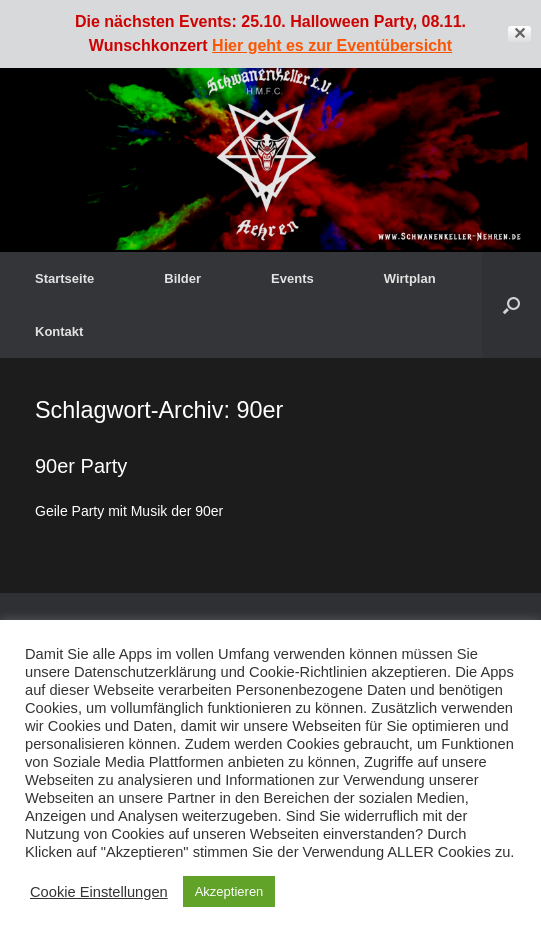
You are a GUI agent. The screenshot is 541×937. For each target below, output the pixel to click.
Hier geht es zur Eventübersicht (332, 45)
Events (292, 278)
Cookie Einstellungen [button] (99, 892)
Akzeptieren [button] (229, 891)
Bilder (182, 278)
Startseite (64, 278)
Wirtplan (410, 278)
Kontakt (59, 331)
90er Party (81, 466)
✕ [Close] (519, 34)
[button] (511, 305)
